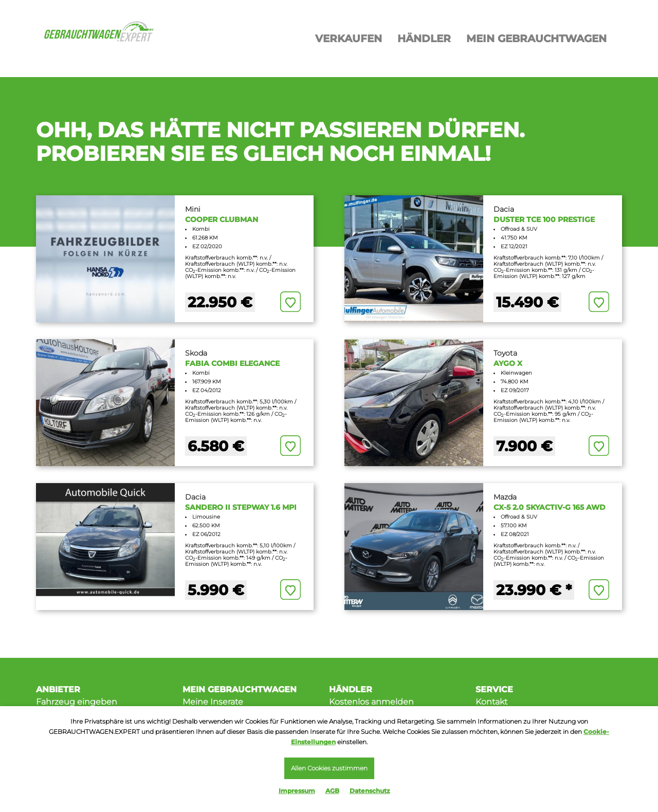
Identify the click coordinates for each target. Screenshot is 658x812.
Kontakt (491, 702)
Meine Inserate (213, 702)
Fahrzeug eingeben (77, 702)
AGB (332, 791)
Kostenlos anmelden (371, 702)
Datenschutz (370, 791)
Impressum (297, 791)
